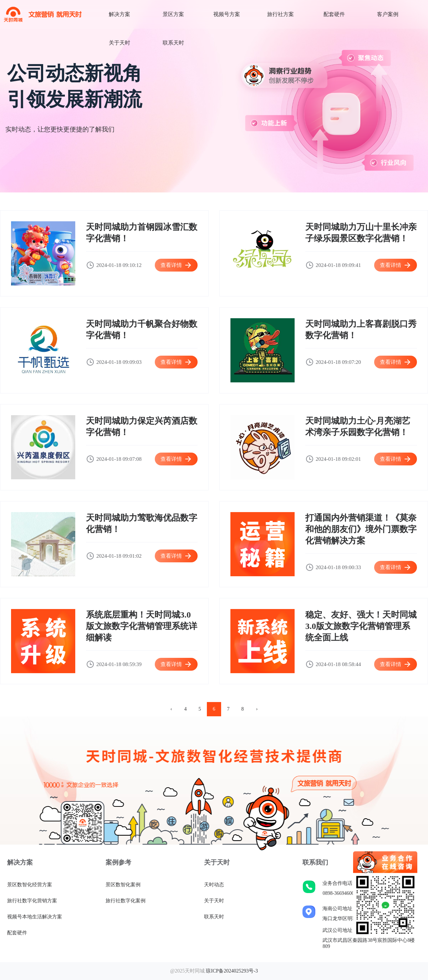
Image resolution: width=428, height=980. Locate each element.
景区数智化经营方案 (30, 885)
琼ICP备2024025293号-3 (232, 971)
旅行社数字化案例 (126, 901)
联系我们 (315, 862)
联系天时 (173, 43)
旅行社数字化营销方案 (32, 901)
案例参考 (118, 862)
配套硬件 (334, 14)
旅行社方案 (281, 14)
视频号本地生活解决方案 (35, 917)
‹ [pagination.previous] (171, 709)
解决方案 (119, 14)
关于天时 (119, 43)
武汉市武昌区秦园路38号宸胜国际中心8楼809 (369, 943)
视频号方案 (227, 14)
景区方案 (173, 14)
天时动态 (214, 885)
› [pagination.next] (257, 709)
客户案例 (388, 14)
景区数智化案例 (123, 885)
